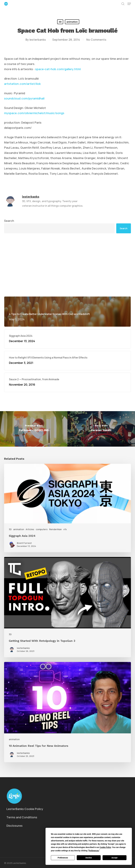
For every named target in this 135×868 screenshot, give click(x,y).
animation (72, 22)
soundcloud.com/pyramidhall (24, 98)
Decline (89, 858)
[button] (129, 4)
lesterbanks (38, 40)
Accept (115, 858)
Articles (30, 529)
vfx (65, 529)
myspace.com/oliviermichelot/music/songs (34, 113)
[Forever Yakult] (101, 429)
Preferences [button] (94, 851)
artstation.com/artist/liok (22, 84)
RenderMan (55, 529)
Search (9, 221)
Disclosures (14, 826)
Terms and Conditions (22, 817)
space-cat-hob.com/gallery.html (58, 69)
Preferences (63, 858)
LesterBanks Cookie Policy (25, 809)
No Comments (96, 40)
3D (60, 22)
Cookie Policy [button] (105, 847)
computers (42, 529)
